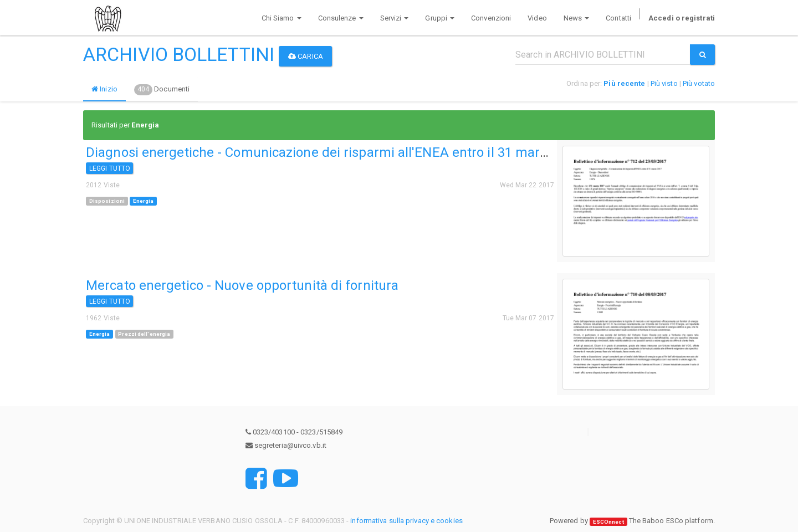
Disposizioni (107, 201)
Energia (144, 201)
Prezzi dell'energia (144, 334)
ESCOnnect (608, 521)
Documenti (162, 90)
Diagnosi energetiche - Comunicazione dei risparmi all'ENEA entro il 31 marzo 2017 (336, 152)
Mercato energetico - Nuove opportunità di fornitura (242, 285)
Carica (306, 56)
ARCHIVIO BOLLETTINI (179, 54)
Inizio (104, 89)
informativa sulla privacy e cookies (406, 521)
